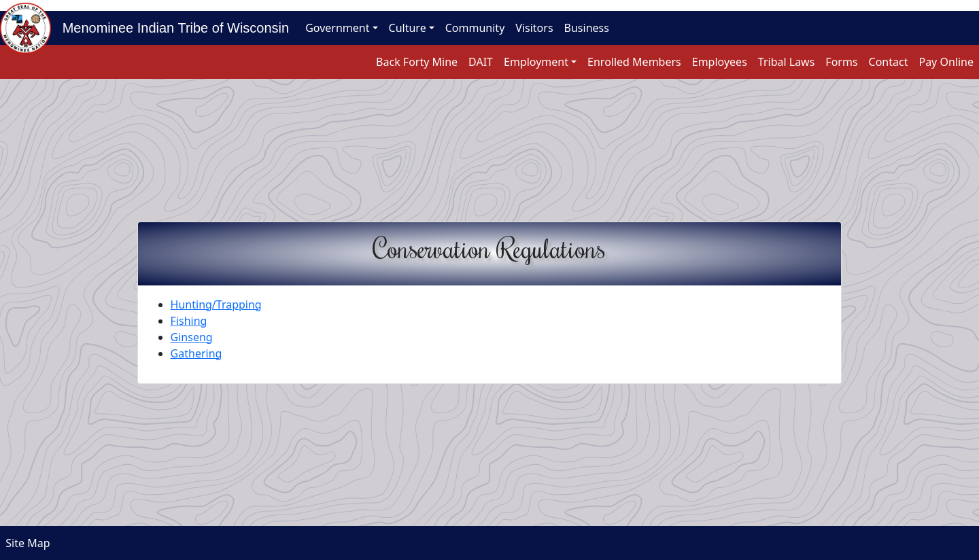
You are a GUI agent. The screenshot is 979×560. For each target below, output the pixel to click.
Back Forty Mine (417, 62)
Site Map (25, 543)
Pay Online (946, 62)
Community (475, 28)
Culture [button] (408, 28)
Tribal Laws (787, 62)
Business (587, 28)
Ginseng (192, 337)
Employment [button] (536, 62)
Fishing (189, 321)
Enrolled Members (634, 62)
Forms (841, 62)
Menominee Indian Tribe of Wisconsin (170, 28)
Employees (720, 62)
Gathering (196, 353)
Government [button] (337, 28)
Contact (889, 62)
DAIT (481, 62)
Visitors (534, 28)
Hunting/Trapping (216, 304)
